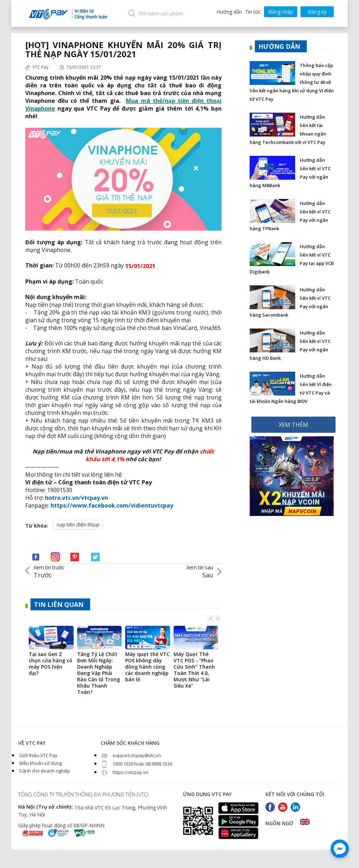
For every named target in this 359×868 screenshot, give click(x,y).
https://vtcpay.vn (124, 772)
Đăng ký (317, 12)
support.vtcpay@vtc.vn (131, 755)
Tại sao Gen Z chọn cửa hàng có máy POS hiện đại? (50, 664)
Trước (49, 572)
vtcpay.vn (94, 498)
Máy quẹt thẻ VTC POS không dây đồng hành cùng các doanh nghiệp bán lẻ (147, 667)
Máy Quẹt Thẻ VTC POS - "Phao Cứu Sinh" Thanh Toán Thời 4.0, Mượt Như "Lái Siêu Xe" (194, 670)
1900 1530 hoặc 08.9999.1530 (136, 764)
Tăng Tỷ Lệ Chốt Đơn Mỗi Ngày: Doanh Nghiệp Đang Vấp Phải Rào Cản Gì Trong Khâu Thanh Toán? (99, 673)
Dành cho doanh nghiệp (44, 771)
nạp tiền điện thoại (78, 525)
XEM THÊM (293, 425)
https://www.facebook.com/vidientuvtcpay (112, 505)
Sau (200, 572)
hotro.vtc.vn (62, 498)
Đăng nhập (281, 12)
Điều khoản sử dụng (40, 763)
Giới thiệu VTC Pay (38, 755)
